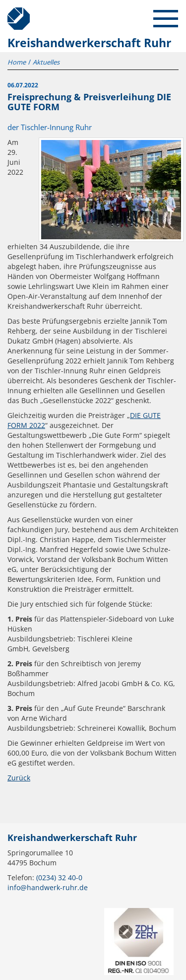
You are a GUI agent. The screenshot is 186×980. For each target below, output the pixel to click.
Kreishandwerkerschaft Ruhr (15, 15)
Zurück (19, 778)
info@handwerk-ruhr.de (48, 887)
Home (17, 62)
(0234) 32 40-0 (59, 877)
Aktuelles (46, 62)
